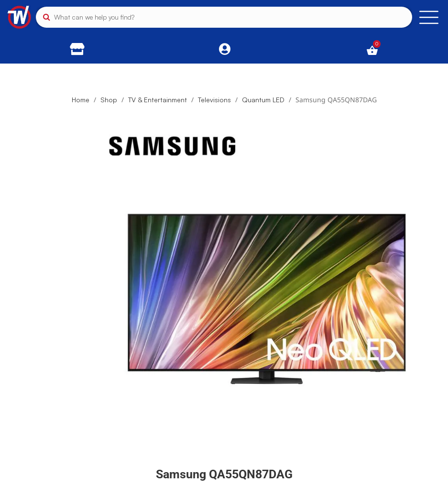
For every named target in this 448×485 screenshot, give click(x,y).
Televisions (214, 100)
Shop (109, 100)
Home (81, 100)
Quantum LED (263, 100)
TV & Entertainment (158, 100)
